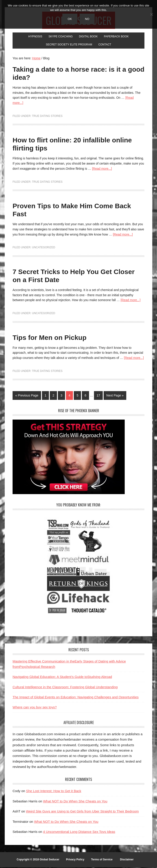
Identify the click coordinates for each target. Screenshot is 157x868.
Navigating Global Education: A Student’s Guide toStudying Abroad (62, 677)
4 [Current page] (70, 396)
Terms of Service (102, 860)
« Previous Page (27, 396)
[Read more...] (102, 169)
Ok (70, 19)
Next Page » (115, 396)
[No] (151, 14)
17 (98, 396)
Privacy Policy (75, 860)
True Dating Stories (47, 117)
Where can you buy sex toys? (35, 708)
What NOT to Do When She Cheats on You (75, 802)
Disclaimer (127, 860)
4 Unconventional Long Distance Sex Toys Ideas (79, 832)
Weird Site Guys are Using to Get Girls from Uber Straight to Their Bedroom (82, 812)
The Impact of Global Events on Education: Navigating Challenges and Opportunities (76, 698)
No (87, 19)
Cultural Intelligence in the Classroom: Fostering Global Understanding (65, 688)
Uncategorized (44, 248)
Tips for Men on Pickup (49, 338)
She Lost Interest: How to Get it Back (54, 792)
